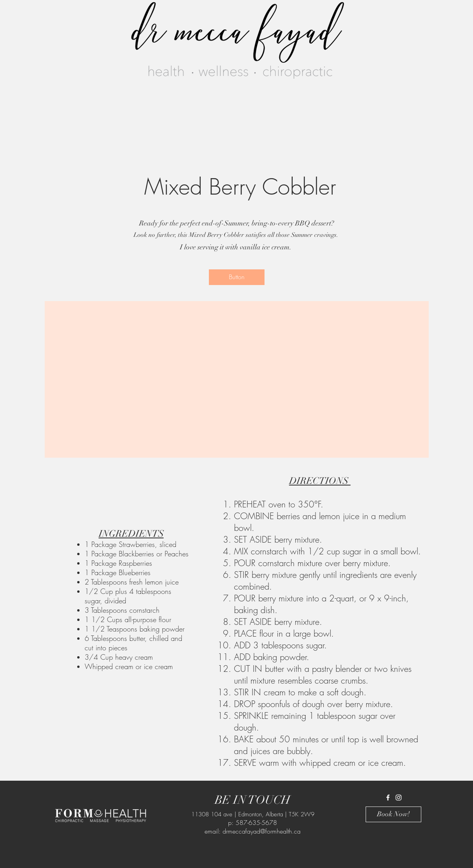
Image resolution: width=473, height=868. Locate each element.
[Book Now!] (393, 814)
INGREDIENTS (131, 534)
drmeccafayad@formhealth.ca (262, 831)
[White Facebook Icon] (388, 798)
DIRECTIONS (320, 481)
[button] (237, 277)
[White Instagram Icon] (399, 798)
